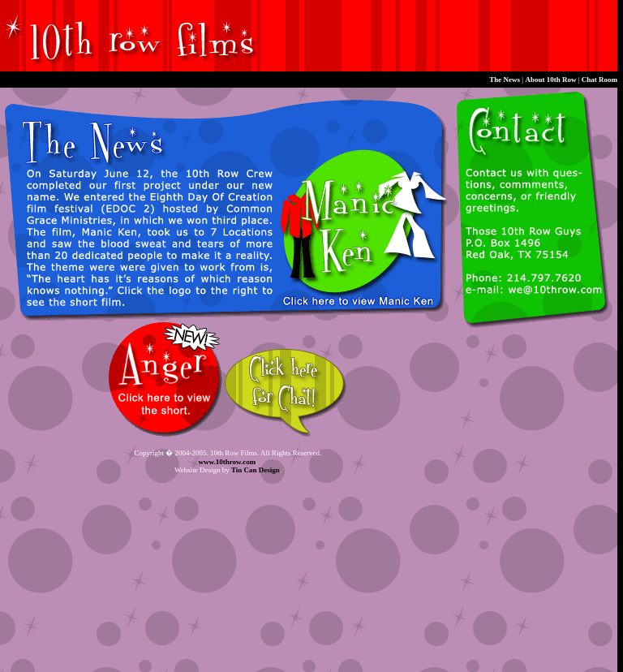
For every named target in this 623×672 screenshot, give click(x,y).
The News (505, 80)
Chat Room (599, 80)
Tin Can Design (256, 470)
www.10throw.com (227, 462)
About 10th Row (550, 80)
